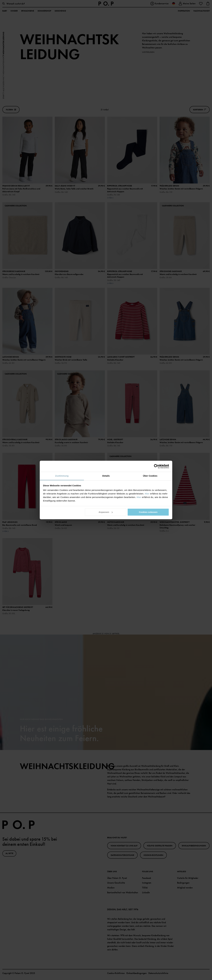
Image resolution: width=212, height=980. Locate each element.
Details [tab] (106, 476)
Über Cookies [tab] (150, 476)
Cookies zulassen (148, 512)
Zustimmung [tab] (62, 476)
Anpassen (106, 512)
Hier (147, 494)
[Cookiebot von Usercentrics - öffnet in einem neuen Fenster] (156, 466)
